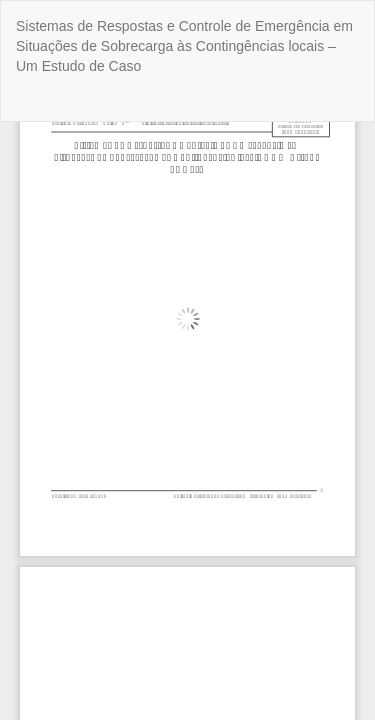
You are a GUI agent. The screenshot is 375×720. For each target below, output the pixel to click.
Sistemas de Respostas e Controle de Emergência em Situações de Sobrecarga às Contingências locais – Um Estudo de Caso (184, 46)
